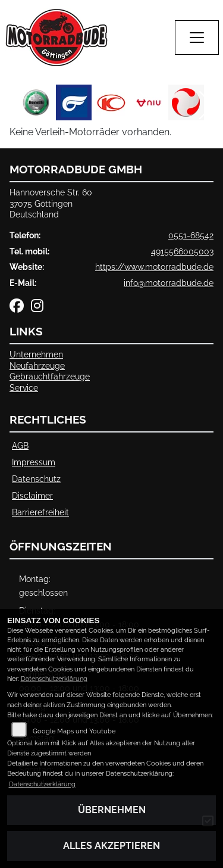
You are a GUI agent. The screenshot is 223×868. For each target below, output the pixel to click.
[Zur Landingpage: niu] (149, 102)
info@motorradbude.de (169, 283)
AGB (20, 445)
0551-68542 (191, 235)
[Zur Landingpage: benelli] (36, 102)
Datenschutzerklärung (54, 679)
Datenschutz (36, 479)
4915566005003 (182, 251)
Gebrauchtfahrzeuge (50, 376)
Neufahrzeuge (37, 365)
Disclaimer (32, 495)
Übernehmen (112, 810)
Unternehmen (36, 354)
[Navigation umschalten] (197, 38)
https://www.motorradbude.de (154, 267)
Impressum (34, 462)
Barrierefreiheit (40, 512)
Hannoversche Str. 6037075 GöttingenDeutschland (51, 203)
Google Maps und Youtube (74, 731)
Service (24, 388)
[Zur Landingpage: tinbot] (186, 102)
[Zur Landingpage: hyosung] (74, 102)
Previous (16, 105)
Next (207, 105)
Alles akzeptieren (111, 846)
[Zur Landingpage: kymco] (111, 102)
